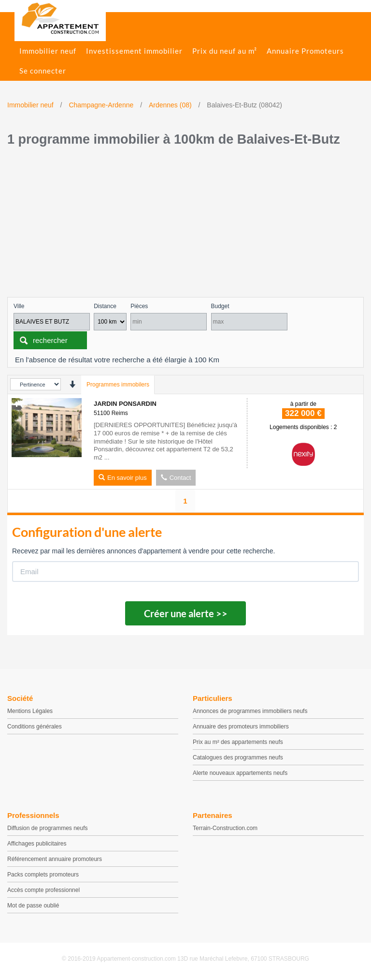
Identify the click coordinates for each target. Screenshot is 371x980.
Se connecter (43, 71)
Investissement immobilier (134, 51)
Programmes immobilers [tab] (118, 385)
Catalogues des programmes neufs (238, 757)
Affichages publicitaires (37, 844)
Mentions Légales (30, 711)
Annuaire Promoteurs (305, 51)
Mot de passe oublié (33, 906)
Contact (176, 478)
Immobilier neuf (48, 51)
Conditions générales (35, 727)
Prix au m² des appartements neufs (238, 742)
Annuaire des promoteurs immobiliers (241, 727)
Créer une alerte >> (186, 613)
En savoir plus (123, 478)
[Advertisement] (185, 224)
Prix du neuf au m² (225, 51)
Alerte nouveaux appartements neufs (240, 773)
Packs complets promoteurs (43, 875)
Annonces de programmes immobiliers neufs (250, 711)
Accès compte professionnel (43, 890)
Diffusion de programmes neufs (48, 828)
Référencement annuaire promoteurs (55, 859)
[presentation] (72, 384)
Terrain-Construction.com (225, 828)
